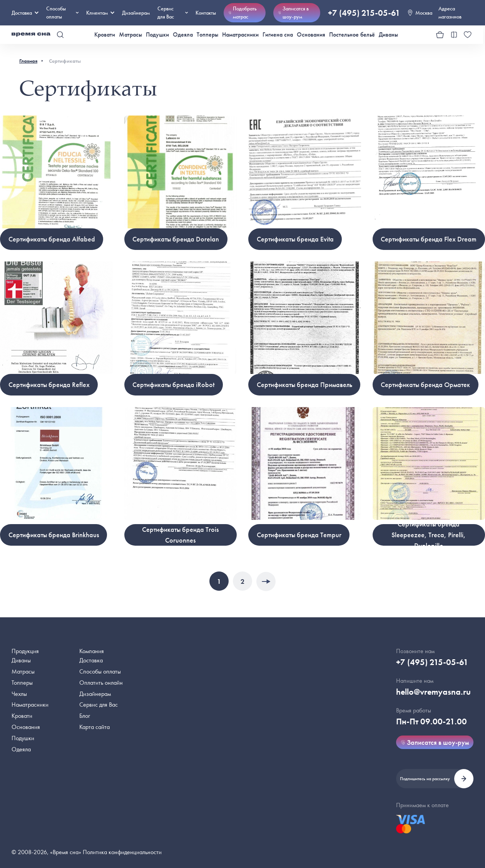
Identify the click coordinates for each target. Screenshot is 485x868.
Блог (85, 716)
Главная (28, 61)
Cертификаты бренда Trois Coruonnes (180, 535)
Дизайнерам (136, 13)
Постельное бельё (352, 34)
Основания (311, 34)
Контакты (206, 13)
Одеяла (183, 34)
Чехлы (19, 694)
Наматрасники (240, 34)
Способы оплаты (100, 671)
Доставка (25, 13)
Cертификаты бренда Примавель (304, 385)
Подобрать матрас (242, 13)
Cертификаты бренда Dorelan (176, 239)
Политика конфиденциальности (122, 852)
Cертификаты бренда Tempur (299, 535)
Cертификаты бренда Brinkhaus (54, 535)
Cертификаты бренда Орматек (425, 385)
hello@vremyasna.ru (433, 692)
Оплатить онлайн (101, 683)
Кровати (105, 34)
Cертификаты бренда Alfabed (52, 239)
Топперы (207, 34)
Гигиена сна (278, 34)
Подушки (157, 34)
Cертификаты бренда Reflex (49, 385)
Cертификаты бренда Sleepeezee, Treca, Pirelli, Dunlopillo (429, 535)
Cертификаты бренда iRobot (173, 385)
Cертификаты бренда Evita (295, 239)
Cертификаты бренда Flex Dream (429, 239)
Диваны (388, 34)
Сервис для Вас (173, 13)
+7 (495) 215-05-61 (364, 13)
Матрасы (130, 34)
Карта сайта (94, 727)
